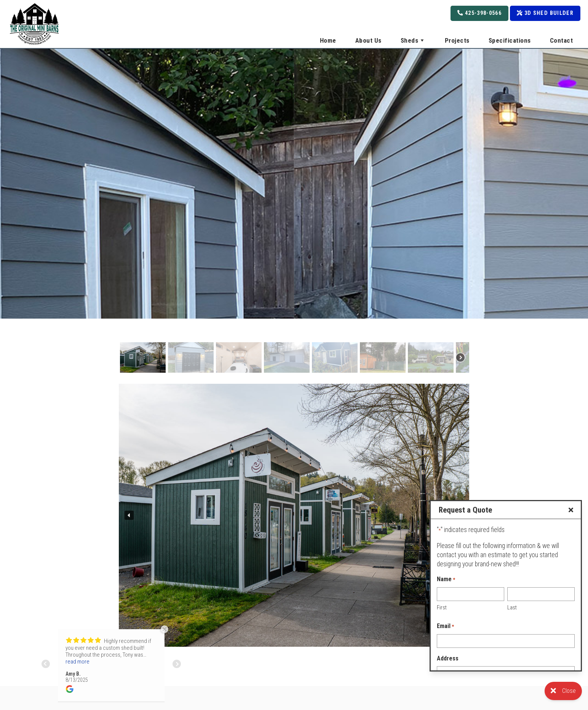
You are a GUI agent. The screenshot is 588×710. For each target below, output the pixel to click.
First (442, 607)
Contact (562, 40)
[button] (143, 357)
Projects (457, 40)
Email (445, 627)
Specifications (510, 40)
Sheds (413, 40)
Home (328, 40)
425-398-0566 (479, 13)
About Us (368, 40)
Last (512, 607)
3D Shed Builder (545, 13)
